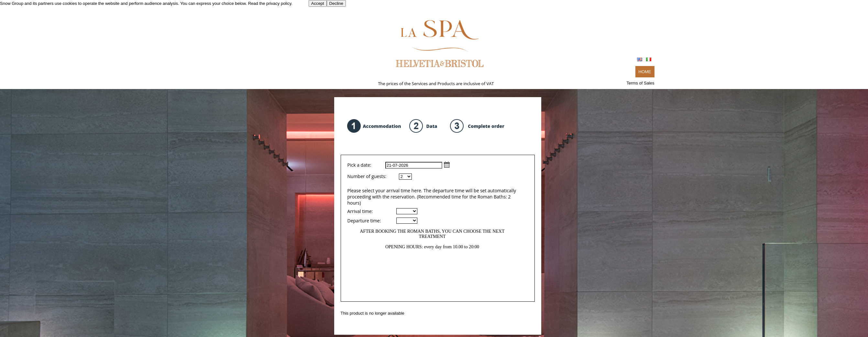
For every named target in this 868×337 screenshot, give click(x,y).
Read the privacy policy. (270, 3)
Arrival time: (360, 211)
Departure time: (364, 221)
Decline (336, 3)
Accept (318, 3)
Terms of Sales (641, 83)
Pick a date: (399, 165)
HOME (645, 72)
